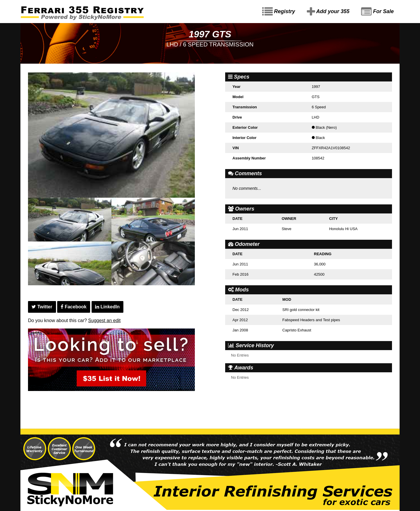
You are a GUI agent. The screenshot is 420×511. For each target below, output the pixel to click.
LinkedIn (107, 307)
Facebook (73, 307)
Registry (279, 12)
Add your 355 (328, 12)
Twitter (42, 307)
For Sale (377, 12)
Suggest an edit (104, 320)
